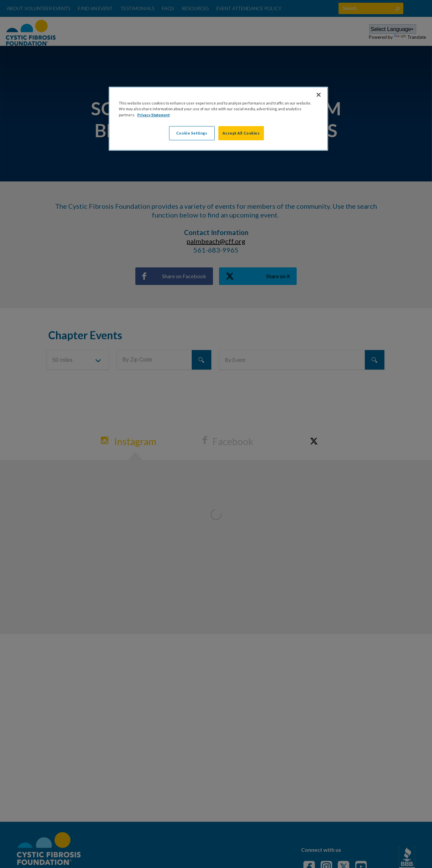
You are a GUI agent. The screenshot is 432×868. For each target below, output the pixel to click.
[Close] (319, 95)
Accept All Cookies (241, 133)
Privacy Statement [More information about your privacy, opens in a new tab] (154, 115)
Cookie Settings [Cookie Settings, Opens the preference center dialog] (192, 133)
